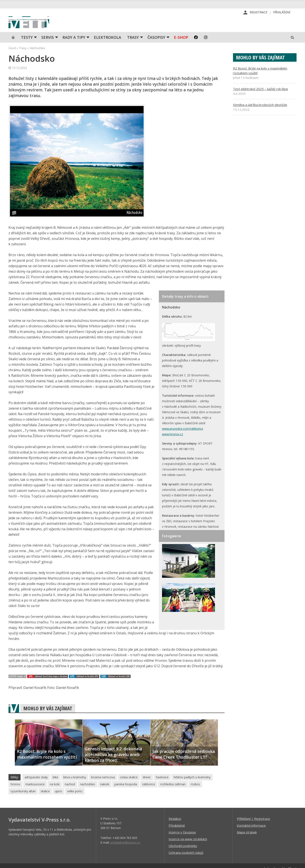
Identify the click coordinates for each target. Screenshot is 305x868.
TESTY (27, 48)
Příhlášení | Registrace (253, 829)
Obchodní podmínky (183, 856)
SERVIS (48, 48)
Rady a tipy (74, 48)
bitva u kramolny (75, 788)
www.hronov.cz (173, 444)
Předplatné (177, 836)
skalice (45, 802)
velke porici (75, 802)
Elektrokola (107, 48)
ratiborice (149, 795)
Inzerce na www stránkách (188, 849)
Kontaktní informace (251, 836)
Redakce (175, 829)
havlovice (162, 788)
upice (58, 802)
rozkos (195, 795)
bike (55, 788)
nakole (105, 795)
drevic (147, 788)
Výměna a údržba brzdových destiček (260, 115)
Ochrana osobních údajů (186, 863)
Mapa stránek (247, 843)
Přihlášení (282, 13)
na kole (55, 795)
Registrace (259, 13)
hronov (15, 795)
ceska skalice (129, 788)
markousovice (35, 795)
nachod (70, 795)
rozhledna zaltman (173, 795)
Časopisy (156, 48)
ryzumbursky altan (23, 802)
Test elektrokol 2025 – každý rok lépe (261, 99)
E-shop (181, 48)
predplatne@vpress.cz (125, 853)
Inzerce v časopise (182, 843)
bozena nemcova (103, 788)
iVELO (44, 28)
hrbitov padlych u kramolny (192, 788)
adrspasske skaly (36, 788)
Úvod (12, 58)
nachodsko (88, 795)
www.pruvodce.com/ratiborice (183, 439)
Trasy (133, 48)
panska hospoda (126, 795)
